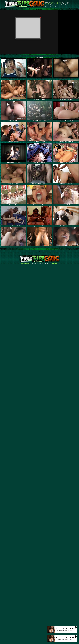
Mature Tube (48, 4)
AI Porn (61, 4)
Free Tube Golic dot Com (55, 3)
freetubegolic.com (26, 263)
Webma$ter (55, 263)
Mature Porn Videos (55, 4)
